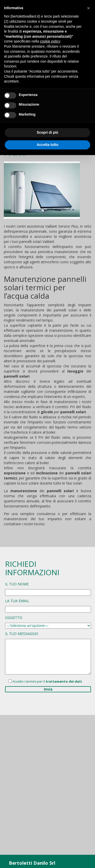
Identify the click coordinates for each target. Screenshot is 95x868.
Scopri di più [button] (48, 132)
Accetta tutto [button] (48, 145)
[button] (88, 8)
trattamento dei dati (64, 681)
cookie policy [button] (50, 41)
